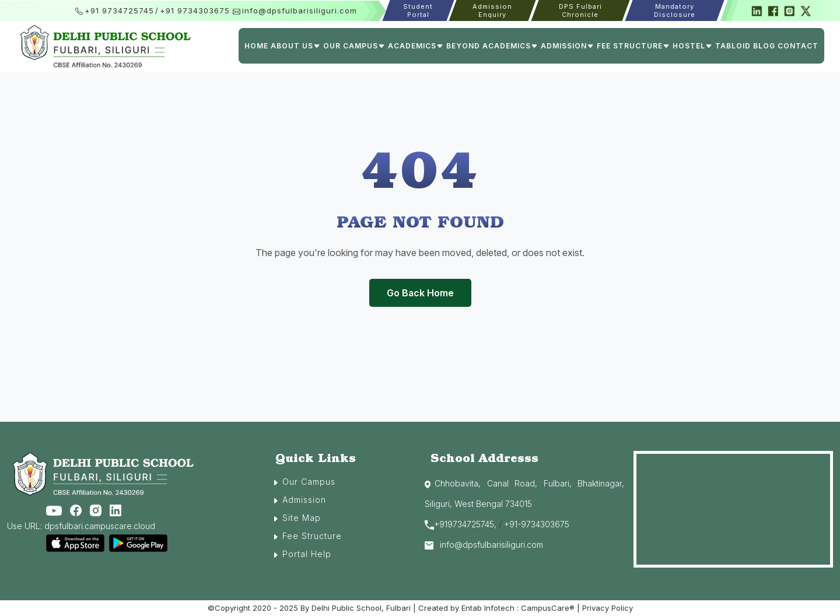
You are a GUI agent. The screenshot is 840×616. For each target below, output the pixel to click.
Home (256, 46)
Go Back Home (420, 293)
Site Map (302, 518)
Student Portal (418, 10)
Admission (304, 500)
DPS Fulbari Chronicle (580, 10)
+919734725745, (465, 524)
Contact (798, 46)
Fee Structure (312, 536)
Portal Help (307, 554)
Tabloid (733, 46)
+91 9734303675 (195, 10)
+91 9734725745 (119, 10)
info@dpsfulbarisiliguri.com (300, 10)
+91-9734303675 (537, 524)
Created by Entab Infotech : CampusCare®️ (498, 608)
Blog (764, 46)
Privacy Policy (608, 608)
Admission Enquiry (492, 10)
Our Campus (309, 482)
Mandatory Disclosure (675, 10)
